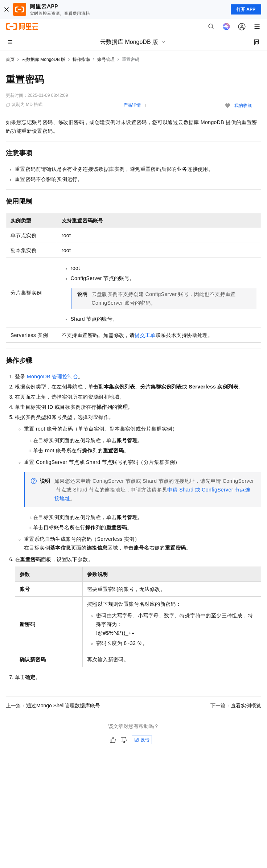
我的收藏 (243, 106)
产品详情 (132, 105)
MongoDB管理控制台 (52, 377)
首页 (10, 59)
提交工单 (145, 335)
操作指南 (81, 59)
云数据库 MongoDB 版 (44, 59)
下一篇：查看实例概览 (236, 705)
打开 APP (246, 9)
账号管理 (106, 59)
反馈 (142, 740)
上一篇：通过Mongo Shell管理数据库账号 (53, 705)
